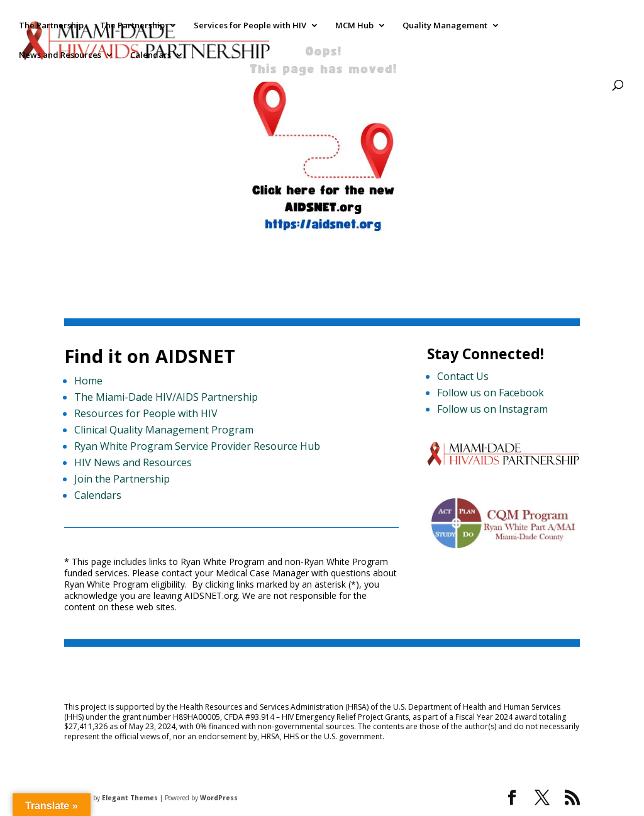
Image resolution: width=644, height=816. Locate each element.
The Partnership (51, 26)
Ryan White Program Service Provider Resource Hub (197, 446)
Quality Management (445, 26)
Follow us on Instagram (492, 409)
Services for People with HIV (250, 26)
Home (88, 381)
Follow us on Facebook (491, 393)
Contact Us (463, 376)
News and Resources (60, 55)
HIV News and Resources (133, 462)
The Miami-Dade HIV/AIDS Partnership (166, 397)
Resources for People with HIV (146, 413)
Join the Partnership (122, 479)
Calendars (151, 55)
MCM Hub (354, 26)
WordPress (219, 798)
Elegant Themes (130, 798)
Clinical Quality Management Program (164, 430)
